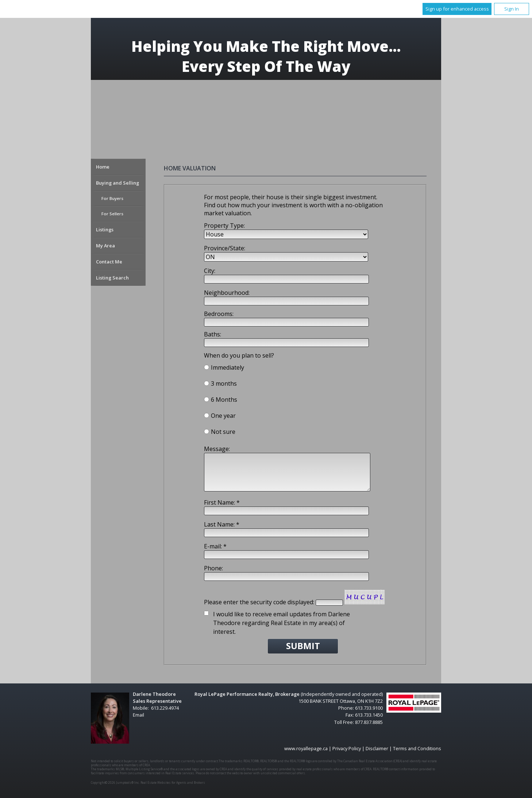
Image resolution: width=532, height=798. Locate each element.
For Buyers (112, 198)
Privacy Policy (347, 748)
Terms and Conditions (417, 748)
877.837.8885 (369, 722)
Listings (105, 230)
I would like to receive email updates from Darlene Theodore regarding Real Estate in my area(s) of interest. (282, 623)
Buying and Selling (117, 183)
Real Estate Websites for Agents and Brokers (173, 782)
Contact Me (109, 262)
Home (103, 167)
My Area (105, 246)
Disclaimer (377, 748)
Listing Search (112, 278)
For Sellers (112, 214)
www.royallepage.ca (306, 748)
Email (138, 715)
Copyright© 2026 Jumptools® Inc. (115, 782)
